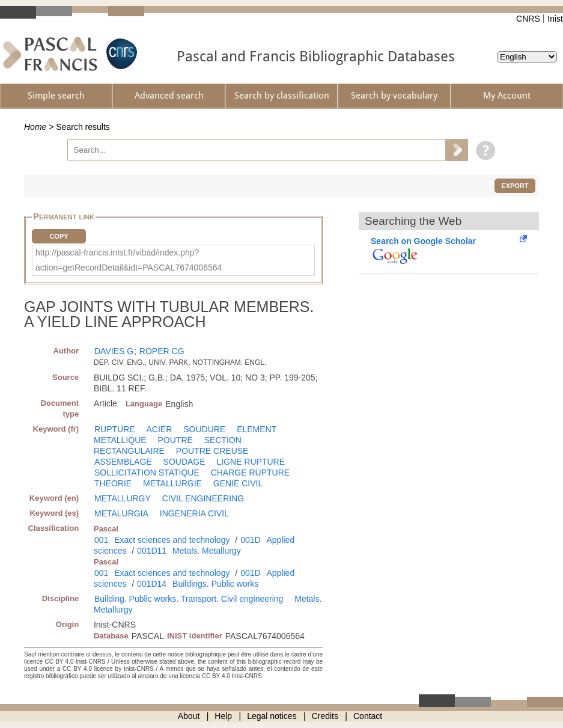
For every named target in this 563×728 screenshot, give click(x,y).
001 (101, 540)
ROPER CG (162, 351)
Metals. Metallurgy (207, 551)
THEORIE (113, 483)
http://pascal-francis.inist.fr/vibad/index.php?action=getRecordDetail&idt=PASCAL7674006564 (129, 260)
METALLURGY (123, 498)
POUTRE (175, 440)
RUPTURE (115, 429)
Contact (368, 716)
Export (515, 186)
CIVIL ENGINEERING (203, 498)
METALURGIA (121, 513)
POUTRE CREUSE (212, 451)
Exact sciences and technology (172, 540)
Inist (555, 19)
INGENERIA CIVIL (194, 513)
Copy (59, 236)
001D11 (152, 551)
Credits (325, 716)
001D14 (152, 584)
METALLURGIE (172, 483)
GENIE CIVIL (238, 483)
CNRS (528, 19)
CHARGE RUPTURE (250, 473)
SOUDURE (204, 429)
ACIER (160, 429)
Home (35, 127)
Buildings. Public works (215, 584)
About (189, 716)
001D (250, 540)
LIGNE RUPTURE (251, 462)
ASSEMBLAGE (123, 462)
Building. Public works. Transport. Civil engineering (189, 599)
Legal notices (272, 716)
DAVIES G (114, 351)
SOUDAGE (184, 462)
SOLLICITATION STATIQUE (147, 473)
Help (223, 716)
